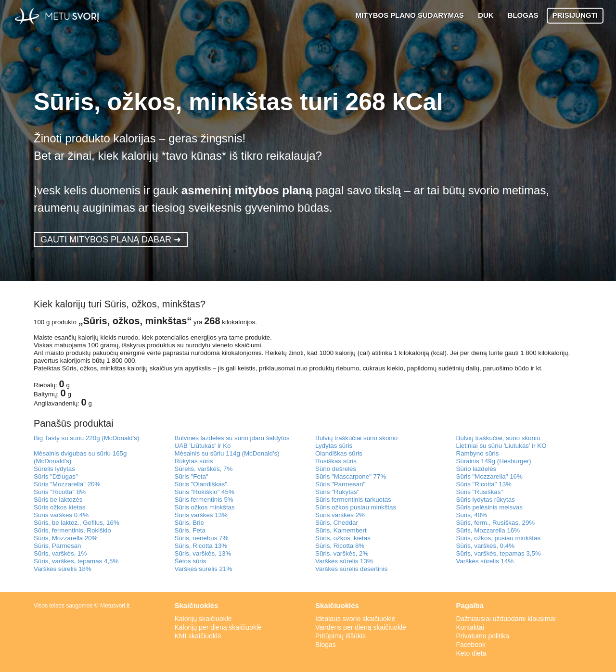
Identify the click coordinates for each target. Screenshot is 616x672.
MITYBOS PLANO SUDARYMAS (410, 15)
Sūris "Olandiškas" (201, 484)
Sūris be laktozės (58, 500)
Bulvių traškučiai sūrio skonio (356, 438)
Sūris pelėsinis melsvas (490, 507)
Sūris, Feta (190, 530)
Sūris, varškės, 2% (342, 553)
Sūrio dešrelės (336, 469)
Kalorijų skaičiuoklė (203, 619)
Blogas (326, 645)
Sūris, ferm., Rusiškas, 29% (496, 523)
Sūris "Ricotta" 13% (484, 484)
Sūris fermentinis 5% (204, 500)
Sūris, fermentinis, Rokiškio (72, 530)
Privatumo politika (483, 636)
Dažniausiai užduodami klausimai (506, 619)
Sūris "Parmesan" (340, 484)
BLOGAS (523, 15)
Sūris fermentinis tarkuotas (353, 500)
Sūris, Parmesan (58, 546)
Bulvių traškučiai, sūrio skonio (498, 438)
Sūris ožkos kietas (59, 507)
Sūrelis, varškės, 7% (204, 469)
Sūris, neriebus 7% (202, 538)
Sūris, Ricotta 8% (340, 546)
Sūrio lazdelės (476, 469)
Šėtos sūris (191, 561)
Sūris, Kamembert (341, 530)
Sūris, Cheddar (337, 523)
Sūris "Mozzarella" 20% (67, 484)
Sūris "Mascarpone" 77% (351, 476)
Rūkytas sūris (194, 461)
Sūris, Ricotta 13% (201, 546)
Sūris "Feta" (192, 476)
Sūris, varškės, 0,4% (485, 546)
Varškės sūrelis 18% (63, 569)
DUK (486, 15)
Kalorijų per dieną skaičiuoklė (218, 627)
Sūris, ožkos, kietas (343, 538)
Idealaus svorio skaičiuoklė (355, 619)
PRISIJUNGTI (575, 15)
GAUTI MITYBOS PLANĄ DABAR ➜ (111, 240)
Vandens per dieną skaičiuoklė (361, 627)
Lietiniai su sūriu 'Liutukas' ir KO (501, 446)
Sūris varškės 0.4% (61, 515)
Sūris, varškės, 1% (60, 553)
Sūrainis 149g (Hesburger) (494, 461)
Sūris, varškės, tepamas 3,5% (499, 553)
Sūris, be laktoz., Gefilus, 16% (77, 523)
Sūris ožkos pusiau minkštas (356, 507)
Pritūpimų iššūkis (340, 636)
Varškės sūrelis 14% (485, 561)
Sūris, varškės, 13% (203, 553)
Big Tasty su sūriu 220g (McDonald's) (86, 438)
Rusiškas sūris (336, 461)
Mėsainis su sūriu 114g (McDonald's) (227, 453)
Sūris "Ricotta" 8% (60, 492)
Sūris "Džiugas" (56, 476)
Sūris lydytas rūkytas (486, 500)
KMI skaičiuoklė (198, 636)
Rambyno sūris (478, 453)
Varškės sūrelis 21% (204, 569)
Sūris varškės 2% (340, 515)
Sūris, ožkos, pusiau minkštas (499, 538)
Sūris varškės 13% (201, 515)
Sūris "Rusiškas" (480, 492)
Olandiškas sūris (339, 453)
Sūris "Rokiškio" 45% (205, 492)
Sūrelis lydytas (54, 469)
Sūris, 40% (472, 515)
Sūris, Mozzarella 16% (488, 530)
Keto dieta (471, 653)
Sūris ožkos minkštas (205, 507)
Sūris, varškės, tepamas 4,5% (76, 561)
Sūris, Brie (189, 523)
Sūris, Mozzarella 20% (66, 538)
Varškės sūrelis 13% (344, 561)
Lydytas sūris (334, 446)
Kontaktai (470, 627)
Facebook (471, 645)
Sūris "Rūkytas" (337, 492)
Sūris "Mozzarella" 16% (489, 476)
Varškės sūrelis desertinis (351, 569)
